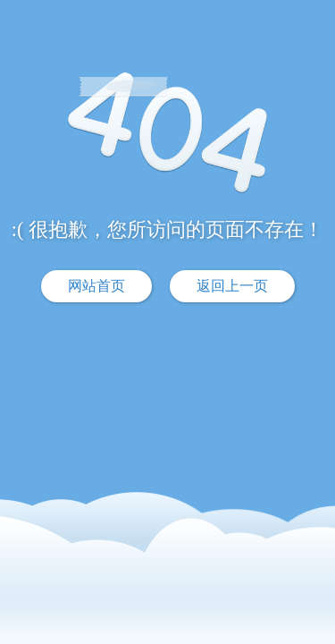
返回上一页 (232, 286)
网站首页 (96, 286)
